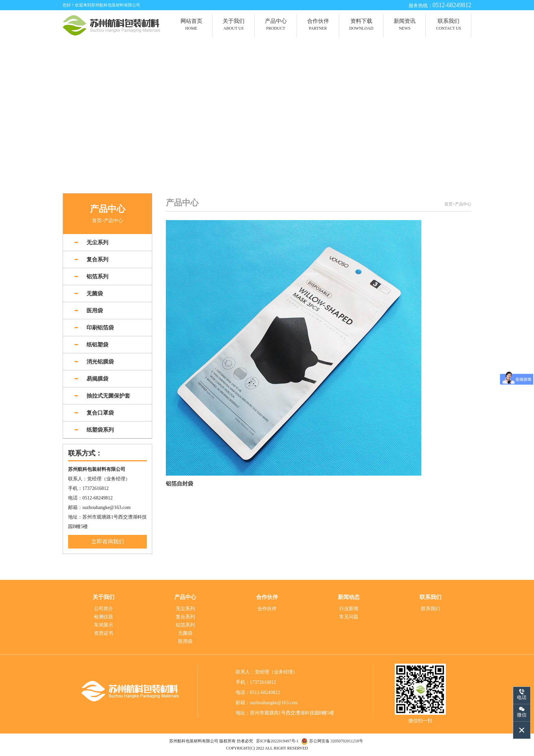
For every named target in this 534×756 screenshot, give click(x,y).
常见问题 (349, 617)
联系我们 (430, 609)
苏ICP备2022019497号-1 (278, 741)
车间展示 (104, 625)
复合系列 (185, 617)
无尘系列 (185, 609)
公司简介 (104, 609)
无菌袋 (185, 634)
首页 (97, 221)
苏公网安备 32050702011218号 (336, 741)
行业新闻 (349, 609)
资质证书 (104, 634)
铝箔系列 (185, 625)
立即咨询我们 (108, 542)
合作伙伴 (267, 609)
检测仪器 (104, 617)
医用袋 (185, 642)
